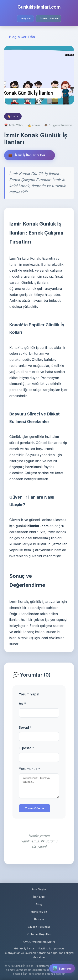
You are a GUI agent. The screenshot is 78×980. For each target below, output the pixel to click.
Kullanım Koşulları (39, 934)
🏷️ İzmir (13, 116)
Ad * (22, 704)
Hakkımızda (39, 912)
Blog (39, 904)
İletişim (39, 919)
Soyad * (25, 727)
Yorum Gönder (35, 808)
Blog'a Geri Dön (20, 37)
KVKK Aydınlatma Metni (39, 942)
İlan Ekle (39, 897)
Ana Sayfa (39, 889)
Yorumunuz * (29, 769)
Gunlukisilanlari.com (39, 7)
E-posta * (26, 748)
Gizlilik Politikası (39, 927)
